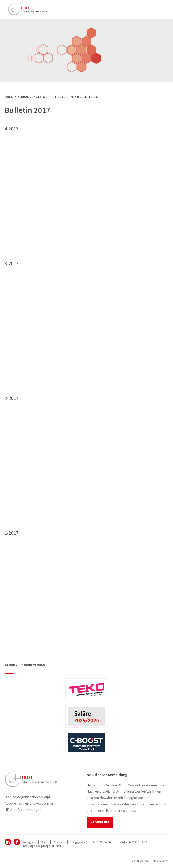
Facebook (17, 842)
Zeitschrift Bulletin (55, 97)
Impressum (161, 861)
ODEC (9, 97)
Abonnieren (100, 822)
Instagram (29, 842)
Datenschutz (140, 861)
